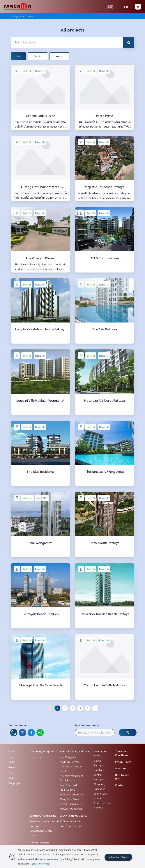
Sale (11, 757)
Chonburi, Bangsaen (42, 751)
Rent (11, 762)
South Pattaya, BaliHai (74, 816)
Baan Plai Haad (68, 785)
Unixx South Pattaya (71, 826)
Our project (15, 783)
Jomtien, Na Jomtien (43, 816)
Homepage (13, 16)
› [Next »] (95, 708)
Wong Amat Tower (70, 799)
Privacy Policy (123, 762)
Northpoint (36, 757)
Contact (120, 785)
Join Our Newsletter (87, 725)
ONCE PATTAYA (67, 790)
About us (121, 768)
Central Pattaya (40, 842)
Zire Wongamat (68, 757)
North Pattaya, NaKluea (74, 751)
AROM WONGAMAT (70, 762)
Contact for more (19, 725)
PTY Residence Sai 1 (71, 821)
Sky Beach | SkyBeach (72, 794)
